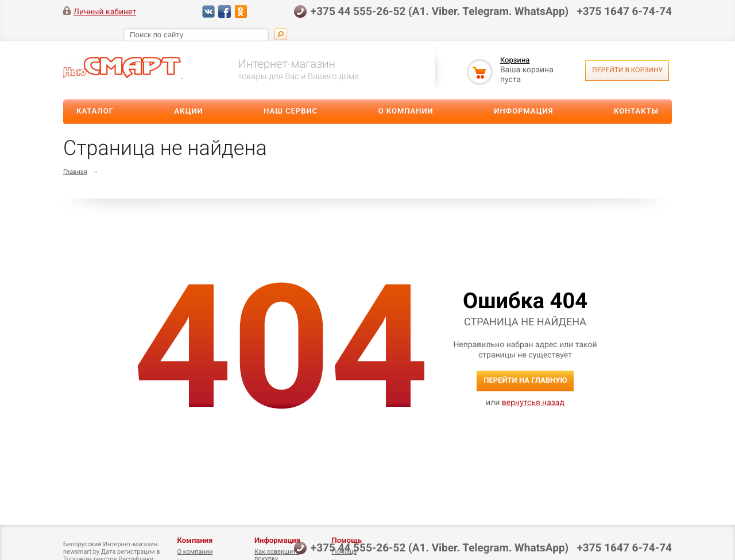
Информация (523, 112)
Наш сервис (291, 112)
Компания (195, 541)
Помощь (347, 541)
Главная (75, 172)
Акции (189, 112)
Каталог (95, 112)
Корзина (515, 61)
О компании (406, 112)
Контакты (636, 112)
